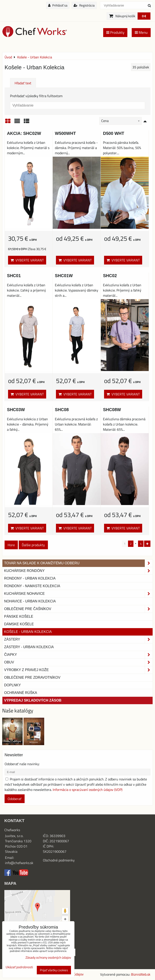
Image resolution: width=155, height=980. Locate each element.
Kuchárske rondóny (78, 571)
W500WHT (65, 133)
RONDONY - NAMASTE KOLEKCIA (32, 586)
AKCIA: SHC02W (24, 133)
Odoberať (15, 799)
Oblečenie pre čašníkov (78, 609)
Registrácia (84, 5)
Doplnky (12, 685)
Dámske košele (19, 624)
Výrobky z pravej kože (78, 670)
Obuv (78, 662)
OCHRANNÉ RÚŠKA (21, 693)
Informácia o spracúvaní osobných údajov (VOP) (88, 790)
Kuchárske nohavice (78, 594)
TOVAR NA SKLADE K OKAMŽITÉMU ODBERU (78, 563)
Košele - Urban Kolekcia (28, 632)
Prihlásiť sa (58, 5)
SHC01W (64, 276)
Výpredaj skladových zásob (33, 700)
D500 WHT (114, 133)
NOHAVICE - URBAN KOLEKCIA (30, 601)
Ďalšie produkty (33, 545)
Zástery (78, 639)
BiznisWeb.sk (141, 974)
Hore (11, 545)
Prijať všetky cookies (54, 970)
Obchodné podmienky (59, 860)
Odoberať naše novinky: (22, 764)
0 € (144, 16)
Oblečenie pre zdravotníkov (32, 677)
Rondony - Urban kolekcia (30, 578)
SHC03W (16, 410)
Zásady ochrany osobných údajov (48, 957)
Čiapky (78, 655)
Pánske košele (19, 616)
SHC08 (62, 410)
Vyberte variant (27, 260)
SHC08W (112, 410)
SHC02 (110, 276)
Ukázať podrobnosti (19, 967)
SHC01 (14, 276)
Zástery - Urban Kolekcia (29, 647)
